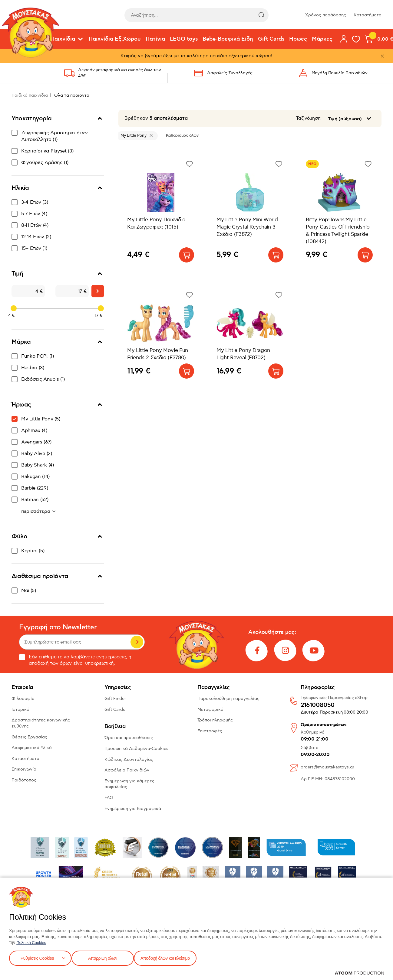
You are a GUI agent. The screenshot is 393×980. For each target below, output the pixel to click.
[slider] (14, 308)
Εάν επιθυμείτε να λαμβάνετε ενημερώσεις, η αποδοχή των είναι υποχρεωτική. (75, 660)
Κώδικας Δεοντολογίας (129, 759)
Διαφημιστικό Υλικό (32, 748)
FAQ (109, 798)
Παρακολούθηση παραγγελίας (228, 699)
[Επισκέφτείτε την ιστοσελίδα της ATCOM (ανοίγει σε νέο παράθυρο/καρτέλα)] (359, 973)
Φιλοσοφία (23, 699)
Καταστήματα (368, 15)
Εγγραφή (137, 642)
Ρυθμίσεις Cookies (37, 957)
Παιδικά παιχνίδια (30, 95)
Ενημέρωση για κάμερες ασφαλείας (129, 784)
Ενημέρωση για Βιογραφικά (133, 809)
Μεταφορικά (210, 709)
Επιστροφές (210, 731)
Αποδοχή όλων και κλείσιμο (175, 957)
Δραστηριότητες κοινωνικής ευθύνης (41, 723)
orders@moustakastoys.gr (327, 767)
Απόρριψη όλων (106, 957)
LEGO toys (184, 39)
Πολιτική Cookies (32, 941)
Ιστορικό (20, 709)
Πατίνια (155, 39)
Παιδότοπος (24, 780)
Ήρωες (298, 39)
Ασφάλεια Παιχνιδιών (127, 770)
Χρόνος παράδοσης (326, 15)
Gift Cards (271, 39)
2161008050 (318, 705)
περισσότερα (36, 511)
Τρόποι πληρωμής (215, 720)
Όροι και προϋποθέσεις (129, 738)
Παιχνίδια (63, 39)
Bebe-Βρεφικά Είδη (228, 39)
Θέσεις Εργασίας (29, 737)
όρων (66, 663)
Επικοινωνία (24, 769)
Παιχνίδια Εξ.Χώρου (115, 39)
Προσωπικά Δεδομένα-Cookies (136, 749)
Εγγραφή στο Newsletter (58, 627)
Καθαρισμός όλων (182, 135)
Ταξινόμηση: (309, 118)
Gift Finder (115, 699)
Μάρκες (322, 39)
